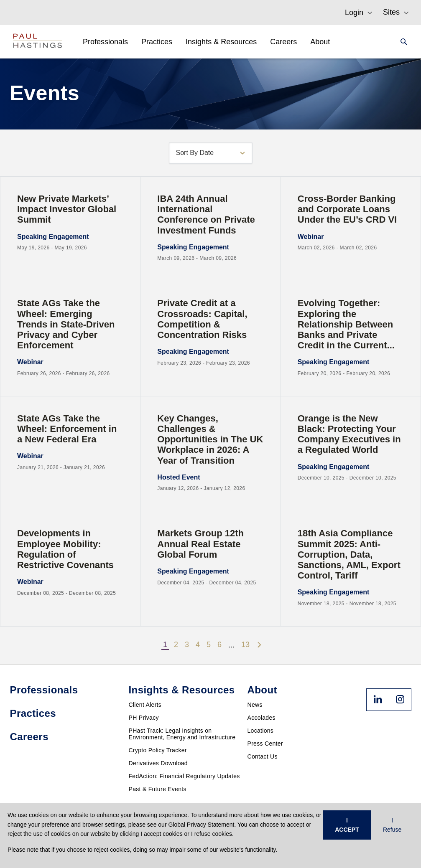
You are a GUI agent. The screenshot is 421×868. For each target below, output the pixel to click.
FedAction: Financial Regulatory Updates (184, 776)
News (255, 705)
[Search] (401, 42)
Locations (261, 731)
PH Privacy (144, 718)
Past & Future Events (158, 789)
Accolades (262, 718)
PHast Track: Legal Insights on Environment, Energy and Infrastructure (182, 734)
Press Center (265, 744)
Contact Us (263, 756)
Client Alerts (145, 705)
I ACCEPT (347, 825)
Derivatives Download (158, 763)
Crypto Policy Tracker (158, 750)
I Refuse (392, 825)
